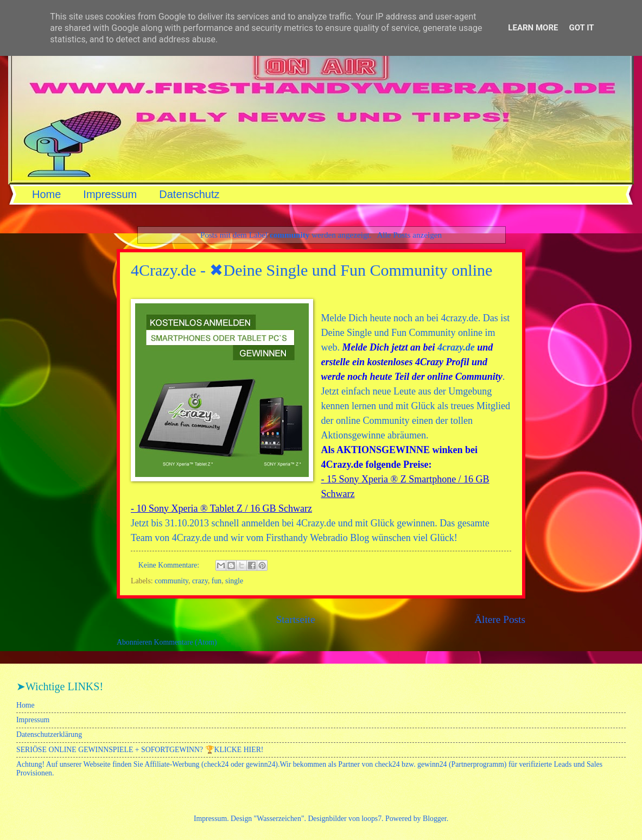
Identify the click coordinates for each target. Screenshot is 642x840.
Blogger (435, 819)
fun (217, 581)
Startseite (296, 619)
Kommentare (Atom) (186, 642)
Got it (581, 28)
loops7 (371, 819)
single (234, 581)
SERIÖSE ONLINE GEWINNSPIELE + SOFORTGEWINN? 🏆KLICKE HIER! (140, 750)
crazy (200, 581)
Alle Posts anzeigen (409, 235)
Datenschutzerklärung (49, 734)
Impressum (110, 194)
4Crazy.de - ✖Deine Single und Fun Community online (312, 270)
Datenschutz (189, 194)
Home (46, 194)
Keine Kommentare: (170, 565)
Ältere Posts (500, 619)
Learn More (533, 28)
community (171, 581)
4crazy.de (456, 347)
